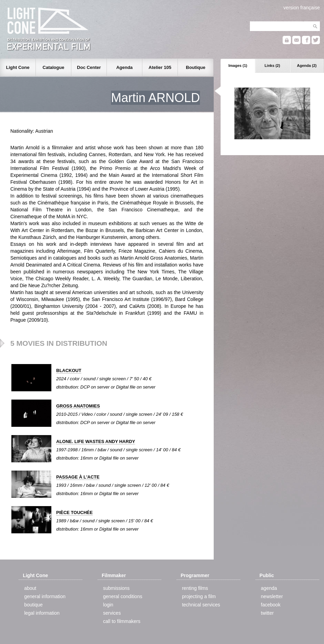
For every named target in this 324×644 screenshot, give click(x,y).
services (112, 613)
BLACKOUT (69, 370)
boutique (33, 605)
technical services (201, 605)
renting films (195, 588)
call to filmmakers (122, 621)
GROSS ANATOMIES (78, 406)
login (108, 605)
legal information (42, 613)
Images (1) (238, 66)
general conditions (123, 596)
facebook (271, 605)
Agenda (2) (307, 66)
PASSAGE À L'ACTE (78, 477)
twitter (267, 613)
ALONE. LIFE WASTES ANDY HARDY (96, 441)
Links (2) (272, 66)
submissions (116, 588)
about (30, 588)
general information (45, 596)
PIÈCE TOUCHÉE (74, 512)
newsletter (272, 596)
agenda (269, 588)
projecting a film (199, 596)
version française (302, 8)
